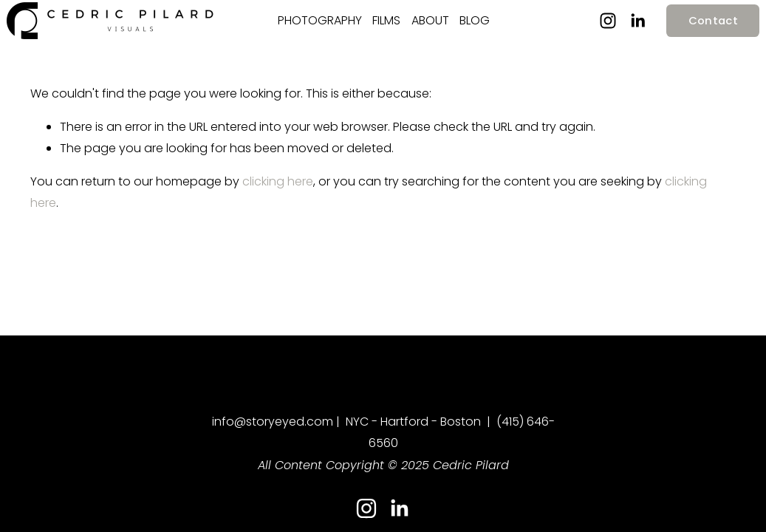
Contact (689, 29)
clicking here (278, 198)
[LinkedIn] (614, 30)
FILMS (386, 28)
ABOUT (430, 28)
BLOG (475, 28)
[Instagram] (584, 30)
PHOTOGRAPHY (320, 28)
